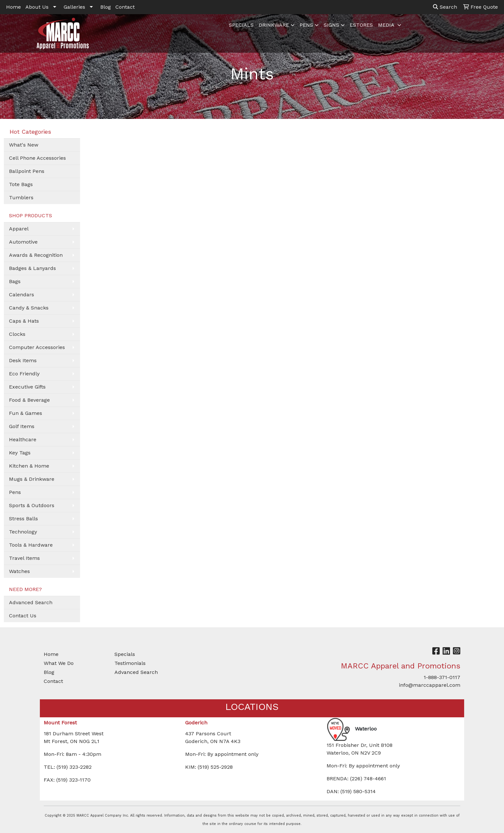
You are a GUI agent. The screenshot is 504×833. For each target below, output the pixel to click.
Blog (106, 7)
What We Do (59, 663)
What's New (24, 145)
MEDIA (387, 25)
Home (14, 7)
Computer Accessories (37, 347)
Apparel (19, 229)
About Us (37, 7)
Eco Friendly (24, 374)
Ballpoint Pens (27, 171)
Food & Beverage (29, 400)
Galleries (74, 7)
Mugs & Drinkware (32, 479)
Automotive (23, 242)
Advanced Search (31, 602)
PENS (306, 25)
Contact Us (23, 616)
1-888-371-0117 (442, 677)
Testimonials (130, 663)
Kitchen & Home (29, 466)
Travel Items (24, 558)
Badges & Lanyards (32, 268)
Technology (23, 532)
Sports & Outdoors (32, 505)
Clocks (17, 334)
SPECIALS (241, 25)
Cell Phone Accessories (37, 158)
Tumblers (21, 197)
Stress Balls (23, 519)
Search (445, 7)
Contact (125, 7)
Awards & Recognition (36, 255)
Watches (19, 571)
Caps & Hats (24, 321)
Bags (15, 281)
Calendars (22, 295)
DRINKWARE (274, 25)
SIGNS (331, 25)
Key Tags (20, 453)
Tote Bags (21, 184)
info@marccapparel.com (430, 685)
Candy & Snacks (29, 308)
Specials (125, 654)
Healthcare (23, 439)
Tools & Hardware (31, 545)
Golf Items (22, 426)
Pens (15, 492)
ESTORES (361, 25)
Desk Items (23, 360)
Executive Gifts (27, 387)
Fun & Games (26, 413)
